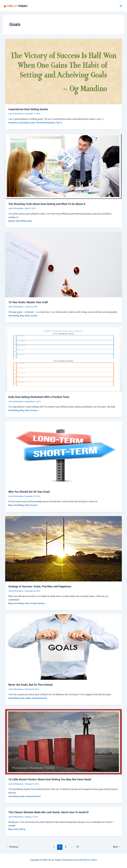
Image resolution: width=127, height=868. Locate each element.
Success (34, 316)
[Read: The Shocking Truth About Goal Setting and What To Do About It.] (64, 166)
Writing (22, 829)
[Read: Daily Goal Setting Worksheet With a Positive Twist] (64, 359)
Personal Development (45, 123)
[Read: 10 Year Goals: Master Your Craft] (64, 264)
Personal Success (40, 698)
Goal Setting (24, 123)
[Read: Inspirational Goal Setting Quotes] (64, 71)
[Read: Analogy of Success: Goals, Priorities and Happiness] (64, 549)
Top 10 (59, 123)
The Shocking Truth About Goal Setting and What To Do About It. (47, 204)
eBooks (11, 221)
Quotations (13, 123)
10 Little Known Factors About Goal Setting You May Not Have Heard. (50, 779)
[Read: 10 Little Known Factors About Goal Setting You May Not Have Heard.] (64, 742)
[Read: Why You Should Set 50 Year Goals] (64, 454)
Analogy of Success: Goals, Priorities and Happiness (40, 586)
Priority (34, 603)
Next (117, 847)
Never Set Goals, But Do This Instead (30, 685)
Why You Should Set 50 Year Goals (29, 492)
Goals (32, 123)
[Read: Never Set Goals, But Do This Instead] (64, 647)
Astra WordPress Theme (85, 860)
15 (77, 847)
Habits (28, 698)
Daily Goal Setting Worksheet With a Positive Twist (39, 397)
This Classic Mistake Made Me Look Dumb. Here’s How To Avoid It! (48, 812)
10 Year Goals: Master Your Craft (28, 302)
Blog (22, 316)
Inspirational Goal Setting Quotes (28, 109)
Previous (12, 847)
